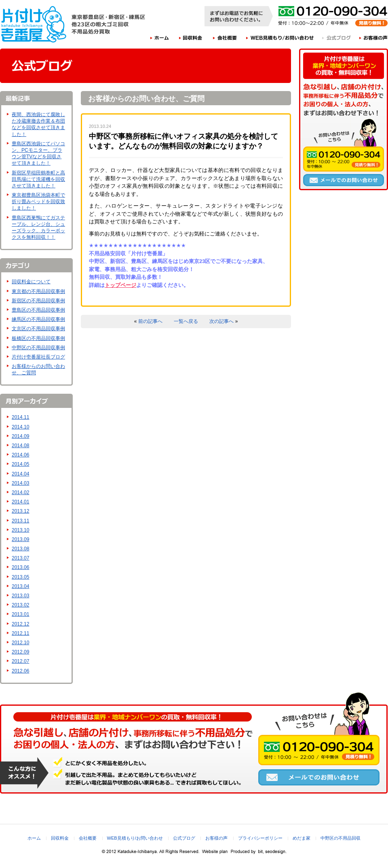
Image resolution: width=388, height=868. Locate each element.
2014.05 (20, 464)
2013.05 (20, 577)
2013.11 (20, 521)
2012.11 (20, 633)
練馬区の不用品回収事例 (38, 319)
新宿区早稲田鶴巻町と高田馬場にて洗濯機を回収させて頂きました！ (38, 179)
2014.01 (20, 502)
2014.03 (20, 483)
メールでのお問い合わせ (344, 180)
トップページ (120, 285)
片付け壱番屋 (34, 24)
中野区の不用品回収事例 (38, 348)
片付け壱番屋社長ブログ (38, 357)
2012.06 (20, 671)
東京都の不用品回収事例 (38, 291)
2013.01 (20, 614)
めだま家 (302, 838)
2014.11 (20, 417)
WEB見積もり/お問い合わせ (280, 38)
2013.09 (20, 539)
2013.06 (20, 567)
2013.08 (20, 549)
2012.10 (20, 643)
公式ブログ (337, 38)
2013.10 (20, 530)
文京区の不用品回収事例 (38, 329)
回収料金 (191, 38)
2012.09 (20, 652)
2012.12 (20, 624)
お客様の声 (374, 38)
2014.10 (20, 427)
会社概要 (225, 38)
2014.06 (20, 455)
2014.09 (20, 436)
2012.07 (20, 661)
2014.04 (20, 474)
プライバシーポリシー (260, 838)
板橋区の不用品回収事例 (38, 338)
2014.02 (20, 492)
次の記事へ (221, 321)
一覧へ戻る (186, 321)
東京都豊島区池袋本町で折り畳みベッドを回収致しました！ (38, 202)
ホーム (159, 38)
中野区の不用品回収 (341, 838)
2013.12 (20, 511)
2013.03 (20, 596)
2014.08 (20, 446)
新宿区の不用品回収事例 (38, 301)
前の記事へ (150, 321)
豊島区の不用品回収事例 (38, 310)
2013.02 (20, 605)
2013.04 (20, 586)
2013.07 (20, 558)
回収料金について (31, 282)
